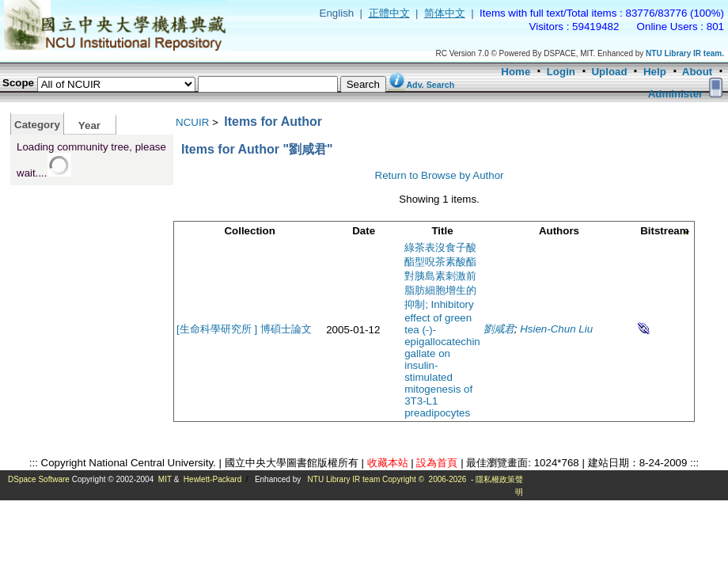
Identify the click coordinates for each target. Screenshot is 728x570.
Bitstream (664, 231)
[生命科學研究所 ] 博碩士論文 (244, 329)
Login (561, 72)
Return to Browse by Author (440, 175)
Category (37, 125)
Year (89, 125)
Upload (609, 72)
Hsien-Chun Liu (556, 329)
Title (442, 231)
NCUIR (192, 122)
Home (516, 72)
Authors (559, 231)
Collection (249, 231)
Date (364, 231)
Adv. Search (430, 85)
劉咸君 (499, 329)
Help (655, 72)
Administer (676, 94)
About (698, 72)
